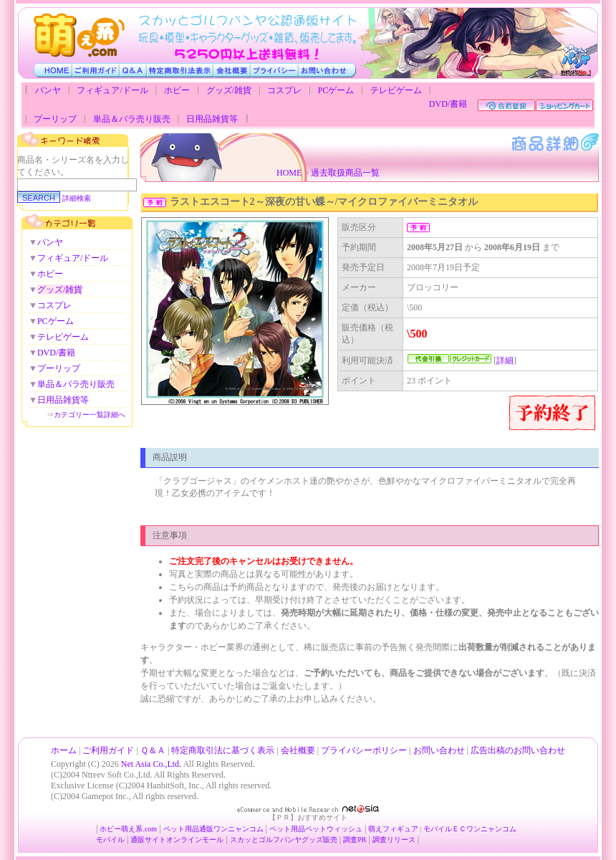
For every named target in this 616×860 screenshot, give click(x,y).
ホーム (64, 750)
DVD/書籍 (448, 104)
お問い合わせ (439, 750)
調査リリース (394, 840)
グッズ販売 (319, 840)
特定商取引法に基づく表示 (223, 750)
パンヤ (48, 90)
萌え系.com (139, 829)
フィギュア (400, 829)
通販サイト (148, 840)
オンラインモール (195, 840)
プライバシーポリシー (364, 750)
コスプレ (284, 90)
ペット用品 (287, 829)
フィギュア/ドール (112, 90)
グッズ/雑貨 (229, 90)
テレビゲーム (396, 90)
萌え (375, 829)
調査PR (355, 840)
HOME (289, 173)
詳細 (505, 360)
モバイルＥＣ (445, 829)
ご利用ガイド (108, 750)
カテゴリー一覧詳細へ (90, 415)
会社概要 (298, 750)
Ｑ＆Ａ (153, 750)
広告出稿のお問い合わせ (518, 750)
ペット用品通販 (188, 829)
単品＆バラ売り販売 (132, 119)
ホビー (177, 90)
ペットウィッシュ (334, 829)
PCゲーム (336, 90)
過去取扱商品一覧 (345, 173)
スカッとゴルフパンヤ (266, 840)
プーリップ (55, 119)
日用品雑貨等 (212, 119)
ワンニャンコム (239, 829)
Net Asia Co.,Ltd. (151, 764)
